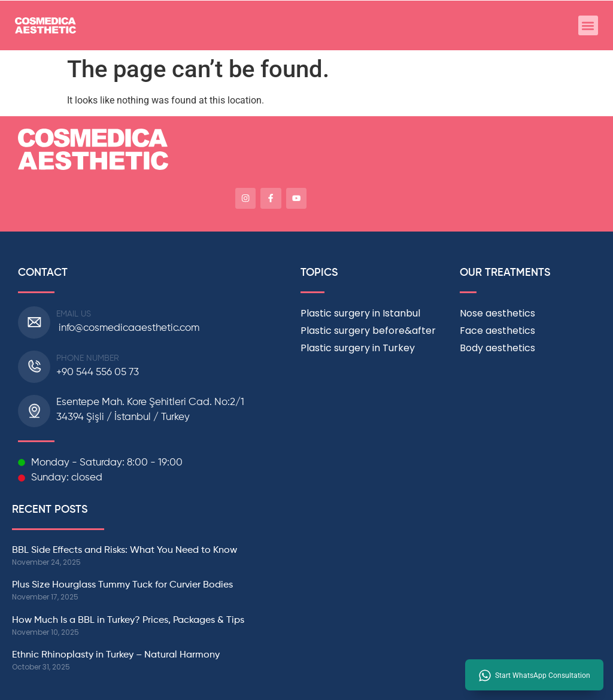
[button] (588, 25)
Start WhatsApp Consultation (543, 675)
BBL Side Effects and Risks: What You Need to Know (125, 548)
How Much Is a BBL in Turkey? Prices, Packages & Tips (128, 619)
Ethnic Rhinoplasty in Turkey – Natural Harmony (117, 653)
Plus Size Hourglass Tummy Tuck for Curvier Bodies (122, 583)
